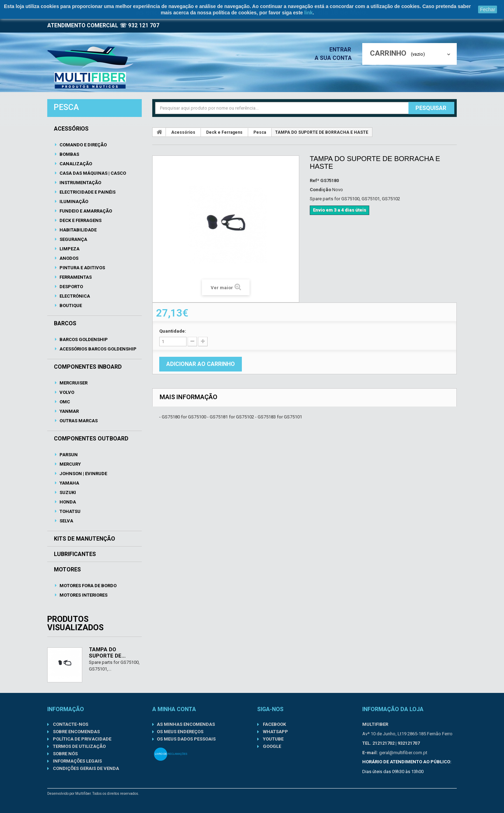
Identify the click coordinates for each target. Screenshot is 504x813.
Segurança (73, 239)
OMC (64, 402)
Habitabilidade (78, 230)
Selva (66, 521)
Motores (67, 570)
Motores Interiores (83, 595)
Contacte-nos (70, 724)
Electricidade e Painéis (87, 192)
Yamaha (69, 483)
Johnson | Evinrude (83, 474)
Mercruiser (73, 383)
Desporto (71, 287)
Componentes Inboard (88, 367)
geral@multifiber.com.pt (403, 753)
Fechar (488, 9)
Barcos (65, 324)
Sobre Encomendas (76, 732)
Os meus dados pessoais (186, 739)
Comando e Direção (83, 145)
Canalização (75, 164)
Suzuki (67, 492)
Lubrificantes (75, 554)
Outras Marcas (78, 421)
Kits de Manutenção (85, 539)
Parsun (68, 455)
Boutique (70, 305)
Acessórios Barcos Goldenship (97, 349)
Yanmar (69, 411)
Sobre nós (65, 754)
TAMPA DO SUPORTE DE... (107, 653)
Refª (314, 180)
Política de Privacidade (82, 739)
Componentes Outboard (91, 439)
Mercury (70, 464)
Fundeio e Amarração (85, 211)
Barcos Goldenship (83, 339)
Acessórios (71, 129)
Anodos (68, 258)
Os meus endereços (180, 732)
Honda (67, 502)
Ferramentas (75, 277)
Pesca (260, 132)
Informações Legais (77, 761)
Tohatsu (69, 511)
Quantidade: (173, 331)
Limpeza (69, 249)
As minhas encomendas (186, 724)
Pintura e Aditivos (82, 268)
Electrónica (74, 296)
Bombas (69, 154)
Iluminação (73, 201)
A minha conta (174, 709)
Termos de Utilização (79, 746)
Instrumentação (80, 183)
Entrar (342, 50)
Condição (320, 190)
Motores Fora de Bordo (87, 586)
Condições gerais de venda (85, 768)
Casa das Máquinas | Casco (92, 173)
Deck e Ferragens (80, 220)
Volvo (66, 392)
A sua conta (335, 58)
